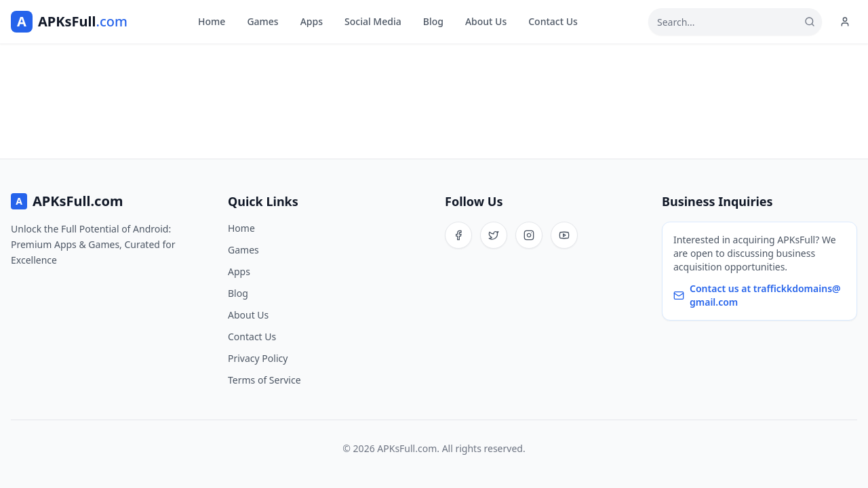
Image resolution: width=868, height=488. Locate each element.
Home (212, 21)
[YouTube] (564, 235)
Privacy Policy (258, 358)
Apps (312, 21)
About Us (486, 21)
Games (262, 21)
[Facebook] (458, 235)
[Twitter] (494, 235)
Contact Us (553, 21)
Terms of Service (264, 380)
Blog (433, 21)
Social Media (373, 21)
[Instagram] (529, 235)
